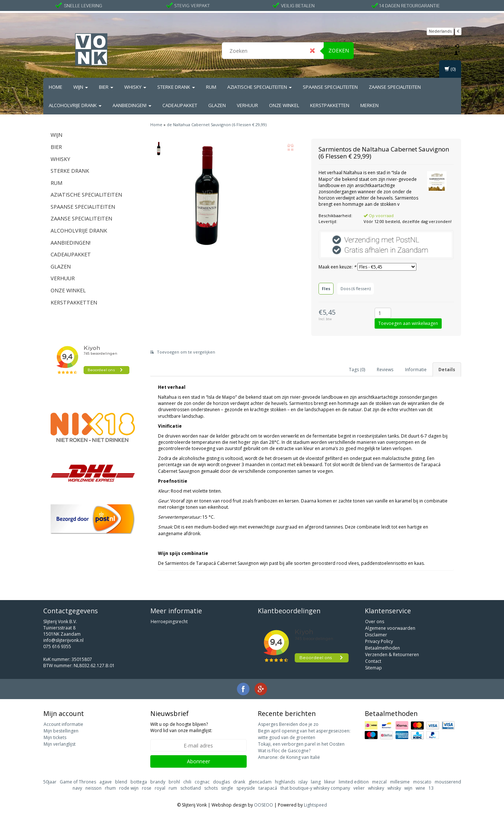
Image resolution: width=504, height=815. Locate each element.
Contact (373, 661)
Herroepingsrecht (169, 622)
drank (239, 782)
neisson (93, 788)
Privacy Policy (379, 641)
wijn (408, 788)
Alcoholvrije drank (75, 105)
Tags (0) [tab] (357, 370)
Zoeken (339, 50)
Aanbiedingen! (132, 105)
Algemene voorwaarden (390, 628)
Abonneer (198, 761)
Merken (369, 105)
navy (77, 788)
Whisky (135, 87)
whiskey (376, 788)
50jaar (50, 782)
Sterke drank (176, 87)
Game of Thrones (78, 782)
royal (160, 788)
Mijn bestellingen (61, 731)
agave (106, 782)
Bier (106, 87)
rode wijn (129, 788)
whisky (394, 788)
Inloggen (448, 46)
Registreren (445, 53)
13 (431, 788)
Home (56, 87)
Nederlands (440, 31)
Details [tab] (447, 370)
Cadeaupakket (180, 105)
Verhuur (247, 105)
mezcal (379, 782)
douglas (221, 782)
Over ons (375, 622)
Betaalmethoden (382, 648)
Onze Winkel (284, 105)
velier (359, 788)
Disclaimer (376, 635)
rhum (110, 788)
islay (303, 782)
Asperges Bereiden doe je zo (288, 724)
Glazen (217, 105)
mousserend (448, 782)
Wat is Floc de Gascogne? (284, 751)
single (227, 788)
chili (187, 782)
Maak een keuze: (337, 267)
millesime (400, 782)
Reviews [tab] (385, 370)
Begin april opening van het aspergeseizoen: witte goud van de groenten (304, 734)
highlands (285, 782)
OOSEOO (264, 805)
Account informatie (63, 724)
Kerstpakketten (330, 105)
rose (147, 788)
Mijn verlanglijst (60, 744)
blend (121, 782)
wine (420, 788)
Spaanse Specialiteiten (330, 87)
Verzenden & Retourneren (392, 655)
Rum (211, 87)
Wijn (81, 87)
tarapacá (268, 788)
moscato (422, 782)
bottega (139, 782)
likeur (330, 782)
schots (211, 788)
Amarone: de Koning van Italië (289, 757)
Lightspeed (315, 805)
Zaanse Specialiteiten (395, 87)
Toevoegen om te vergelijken (183, 352)
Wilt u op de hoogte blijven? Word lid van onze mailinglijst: (181, 727)
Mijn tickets (55, 737)
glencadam (260, 782)
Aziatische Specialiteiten (260, 87)
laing (316, 782)
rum (173, 788)
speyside (246, 788)
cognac (202, 782)
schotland (191, 788)
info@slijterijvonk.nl (63, 640)
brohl (174, 782)
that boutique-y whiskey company (315, 788)
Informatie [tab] (416, 370)
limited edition (354, 782)
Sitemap (374, 668)
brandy (158, 782)
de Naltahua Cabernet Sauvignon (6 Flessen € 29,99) (217, 125)
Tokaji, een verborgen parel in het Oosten (301, 744)
